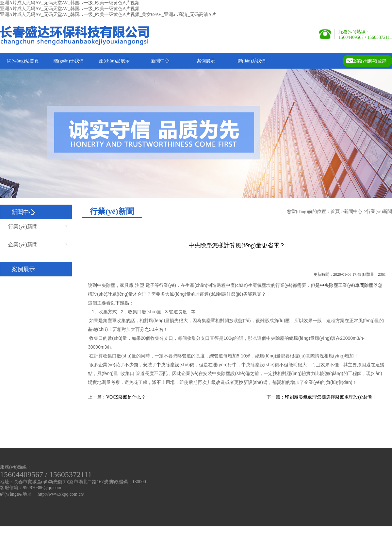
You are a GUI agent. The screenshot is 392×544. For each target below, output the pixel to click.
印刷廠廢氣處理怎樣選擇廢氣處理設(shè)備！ (331, 397)
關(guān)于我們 (69, 61)
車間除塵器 (367, 285)
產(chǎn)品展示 (114, 61)
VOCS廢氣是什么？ (126, 397)
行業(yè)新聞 (38, 227)
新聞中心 (160, 61)
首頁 (335, 212)
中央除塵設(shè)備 (175, 365)
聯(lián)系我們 (252, 61)
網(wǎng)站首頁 (23, 61)
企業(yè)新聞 (38, 245)
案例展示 (206, 61)
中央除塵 (329, 285)
